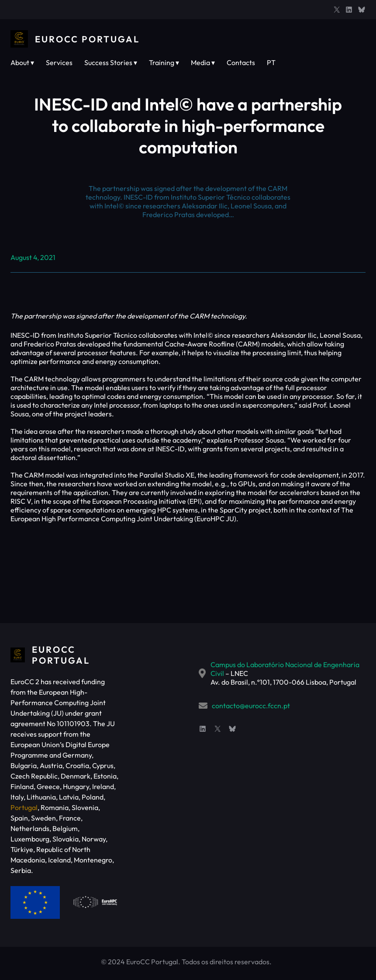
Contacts (241, 62)
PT (271, 62)
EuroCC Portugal (87, 39)
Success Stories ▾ (111, 62)
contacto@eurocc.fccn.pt (251, 706)
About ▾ (22, 62)
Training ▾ (164, 62)
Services (59, 62)
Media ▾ (203, 62)
